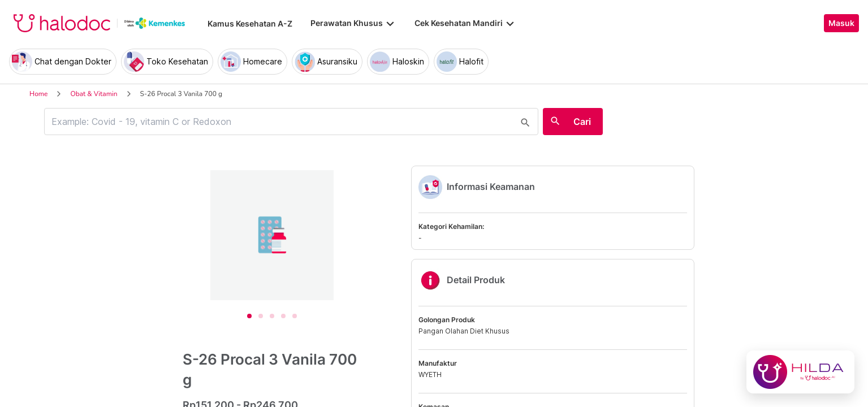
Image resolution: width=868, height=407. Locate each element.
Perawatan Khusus (353, 23)
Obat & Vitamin (94, 94)
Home (38, 94)
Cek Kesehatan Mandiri (465, 23)
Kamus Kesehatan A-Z (250, 23)
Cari (582, 122)
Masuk (841, 23)
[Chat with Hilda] (800, 372)
